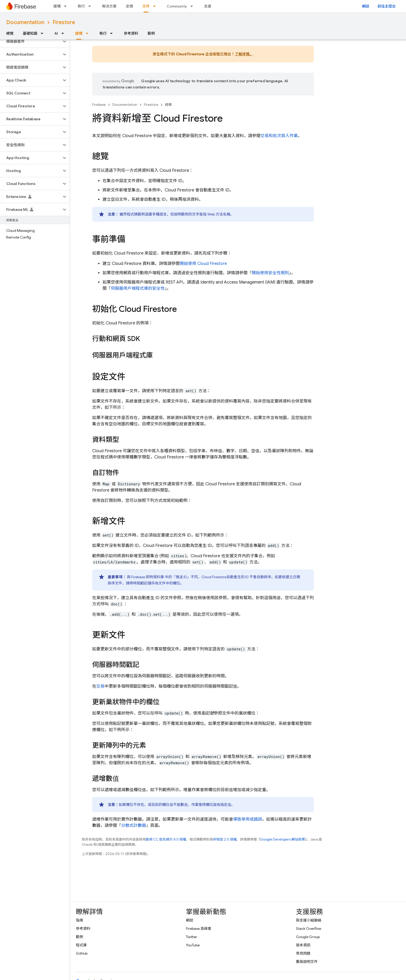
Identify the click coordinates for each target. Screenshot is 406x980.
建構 (57, 6)
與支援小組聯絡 (309, 920)
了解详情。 (244, 54)
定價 (129, 6)
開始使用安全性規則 (270, 273)
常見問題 (303, 953)
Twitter (191, 937)
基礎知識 (30, 33)
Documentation (25, 22)
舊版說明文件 (307, 962)
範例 (151, 33)
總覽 (10, 33)
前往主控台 (387, 6)
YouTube (193, 945)
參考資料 (131, 33)
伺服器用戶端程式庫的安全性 (138, 288)
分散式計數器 (134, 826)
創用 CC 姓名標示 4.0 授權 (166, 839)
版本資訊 (303, 945)
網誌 (366, 6)
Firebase (99, 105)
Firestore (64, 22)
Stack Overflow (309, 929)
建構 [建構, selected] (79, 33)
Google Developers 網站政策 (283, 839)
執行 (81, 6)
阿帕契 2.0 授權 (225, 839)
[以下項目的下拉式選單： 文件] (156, 6)
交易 (100, 686)
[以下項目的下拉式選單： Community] (193, 6)
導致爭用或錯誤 (248, 819)
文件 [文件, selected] (146, 6)
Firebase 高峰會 (199, 929)
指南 (79, 920)
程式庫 (81, 945)
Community (177, 6)
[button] (31, 41)
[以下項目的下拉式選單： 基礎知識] (44, 33)
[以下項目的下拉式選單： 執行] (91, 6)
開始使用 (203, 264)
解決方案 (109, 6)
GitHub (82, 953)
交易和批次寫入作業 (279, 136)
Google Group (308, 937)
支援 (208, 6)
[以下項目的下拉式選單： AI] (64, 33)
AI (56, 33)
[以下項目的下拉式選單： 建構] (67, 6)
